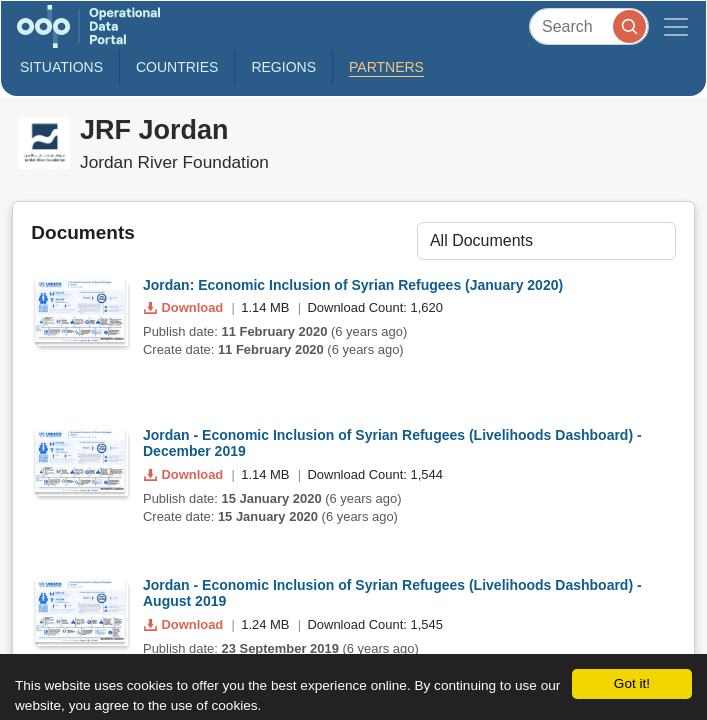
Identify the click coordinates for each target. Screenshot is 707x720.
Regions (283, 67)
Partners (386, 67)
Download (185, 307)
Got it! (632, 683)
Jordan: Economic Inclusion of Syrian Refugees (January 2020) (353, 285)
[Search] (589, 26)
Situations (61, 67)
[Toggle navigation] (676, 26)
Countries (177, 67)
